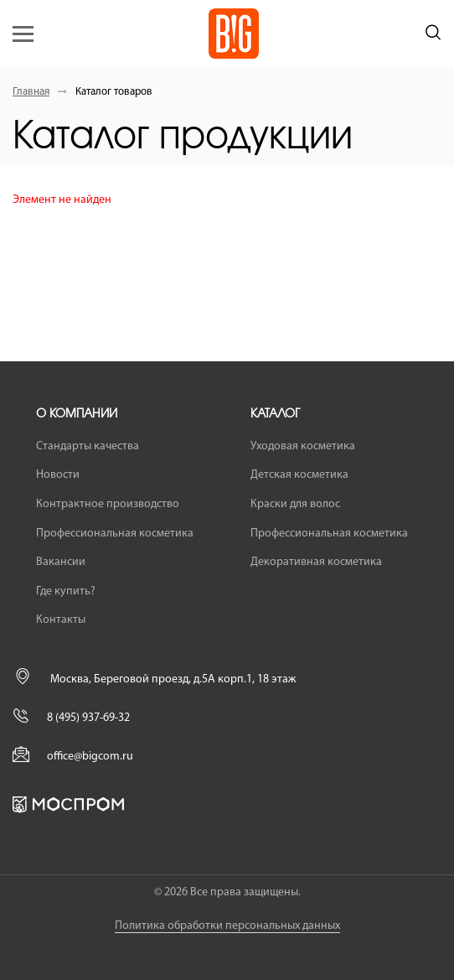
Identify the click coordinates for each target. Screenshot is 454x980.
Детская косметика (299, 475)
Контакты (61, 620)
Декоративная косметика (316, 562)
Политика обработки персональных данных (227, 926)
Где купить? (66, 591)
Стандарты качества (88, 446)
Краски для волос (295, 504)
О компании (77, 414)
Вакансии (61, 562)
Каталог (275, 414)
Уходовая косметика (303, 446)
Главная (31, 92)
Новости (58, 475)
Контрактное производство (108, 504)
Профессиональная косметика (115, 534)
